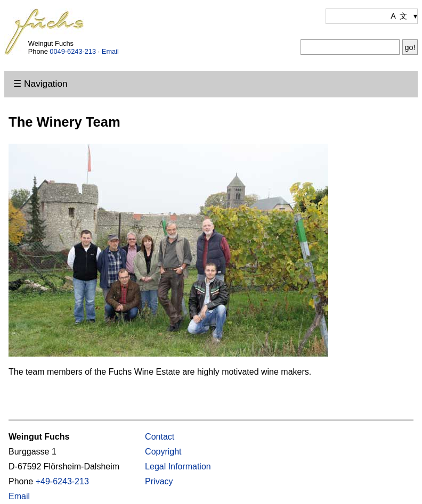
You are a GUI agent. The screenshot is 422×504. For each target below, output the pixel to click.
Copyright (163, 452)
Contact (160, 437)
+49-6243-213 (62, 481)
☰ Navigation (40, 84)
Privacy (159, 481)
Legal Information (178, 466)
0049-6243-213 (73, 51)
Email (110, 51)
